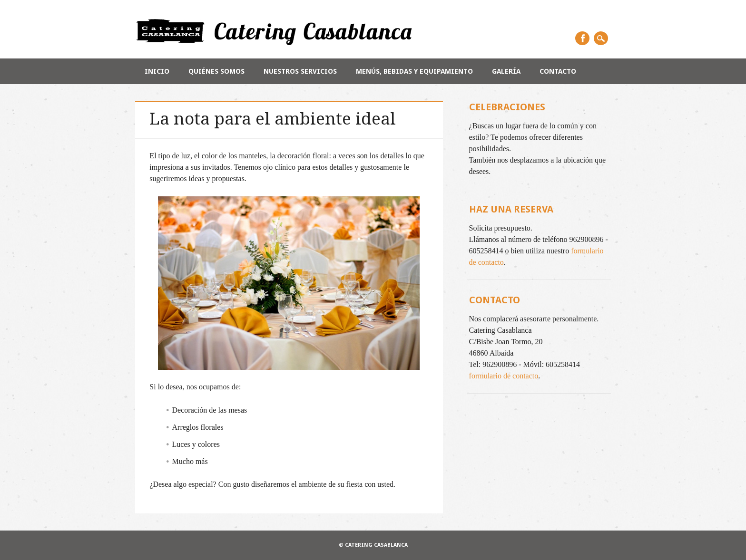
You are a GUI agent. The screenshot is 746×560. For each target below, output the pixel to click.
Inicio (157, 71)
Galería (506, 71)
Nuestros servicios (300, 71)
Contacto (558, 71)
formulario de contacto (504, 376)
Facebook (582, 38)
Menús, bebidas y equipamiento (414, 71)
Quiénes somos (216, 71)
